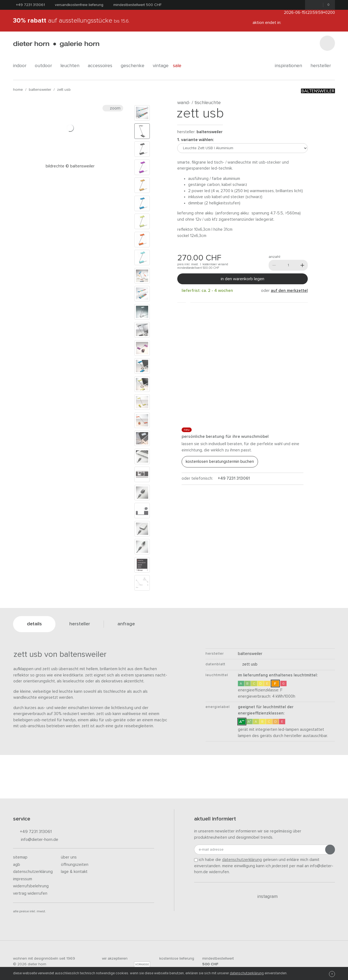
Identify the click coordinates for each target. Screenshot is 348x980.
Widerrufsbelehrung (31, 886)
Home (18, 90)
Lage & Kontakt (74, 872)
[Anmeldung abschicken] (330, 850)
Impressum (23, 879)
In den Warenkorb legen (243, 279)
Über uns (69, 857)
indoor (22, 66)
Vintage (161, 66)
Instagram (264, 897)
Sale (180, 66)
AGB (17, 865)
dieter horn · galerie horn (56, 44)
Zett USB (64, 90)
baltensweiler (40, 90)
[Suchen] (327, 43)
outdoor (45, 66)
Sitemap (20, 857)
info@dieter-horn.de (36, 840)
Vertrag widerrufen (30, 893)
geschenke (135, 66)
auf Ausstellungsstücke (71, 21)
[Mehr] (302, 265)
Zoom (113, 108)
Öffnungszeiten (75, 865)
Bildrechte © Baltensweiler (70, 166)
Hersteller (323, 66)
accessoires (102, 66)
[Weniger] (274, 265)
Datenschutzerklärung (33, 872)
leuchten (72, 66)
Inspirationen (290, 66)
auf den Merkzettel (289, 291)
